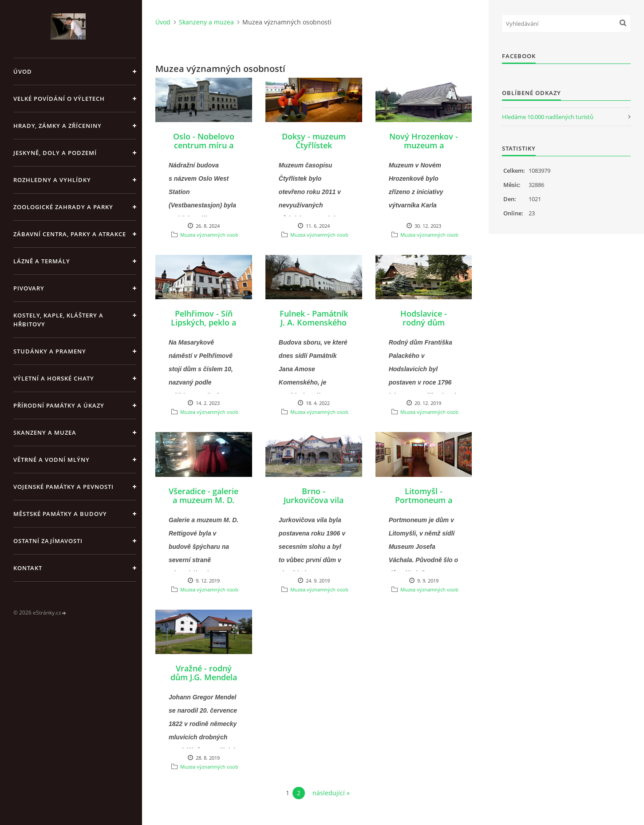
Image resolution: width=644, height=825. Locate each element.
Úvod (23, 71)
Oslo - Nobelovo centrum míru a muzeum (204, 145)
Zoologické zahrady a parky (63, 207)
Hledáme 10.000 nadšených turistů (548, 117)
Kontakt (28, 568)
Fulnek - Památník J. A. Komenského (314, 318)
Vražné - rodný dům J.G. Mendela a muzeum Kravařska (204, 682)
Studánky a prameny (50, 351)
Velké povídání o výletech (59, 99)
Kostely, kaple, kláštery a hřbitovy (58, 320)
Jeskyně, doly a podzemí (55, 153)
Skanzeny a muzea (45, 432)
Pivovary (29, 288)
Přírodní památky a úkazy (59, 405)
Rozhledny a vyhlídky (52, 180)
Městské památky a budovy (60, 514)
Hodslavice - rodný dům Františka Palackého (424, 327)
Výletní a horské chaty (54, 378)
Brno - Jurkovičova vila (314, 496)
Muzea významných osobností (215, 235)
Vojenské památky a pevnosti (63, 487)
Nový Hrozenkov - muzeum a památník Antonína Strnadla (424, 150)
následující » (331, 793)
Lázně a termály (42, 261)
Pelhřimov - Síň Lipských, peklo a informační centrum (203, 327)
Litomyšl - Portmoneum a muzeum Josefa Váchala (424, 504)
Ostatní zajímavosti (48, 541)
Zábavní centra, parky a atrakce (70, 234)
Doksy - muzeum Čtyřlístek (314, 141)
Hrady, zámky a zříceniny (57, 126)
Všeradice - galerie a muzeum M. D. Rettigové (203, 500)
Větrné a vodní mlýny (51, 460)
